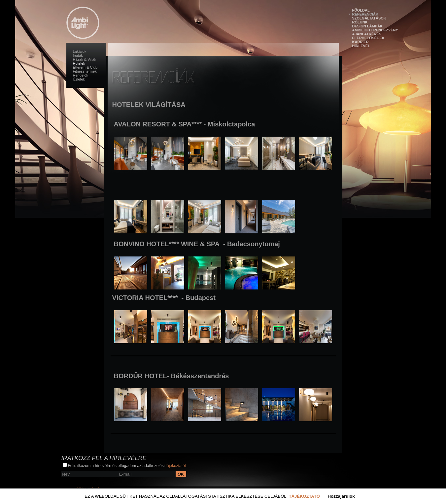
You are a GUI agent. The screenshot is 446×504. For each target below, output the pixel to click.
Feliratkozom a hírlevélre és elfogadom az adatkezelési (124, 465)
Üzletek (79, 79)
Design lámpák (367, 26)
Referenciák (365, 14)
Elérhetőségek (368, 38)
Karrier (360, 42)
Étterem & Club (85, 67)
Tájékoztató (304, 496)
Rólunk (360, 22)
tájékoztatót (176, 466)
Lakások (80, 51)
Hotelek (79, 63)
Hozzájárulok (341, 496)
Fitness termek (85, 71)
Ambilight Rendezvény (375, 30)
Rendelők (81, 75)
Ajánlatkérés (367, 34)
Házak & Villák (85, 59)
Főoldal (361, 10)
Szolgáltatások (369, 18)
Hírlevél (361, 46)
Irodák (78, 55)
